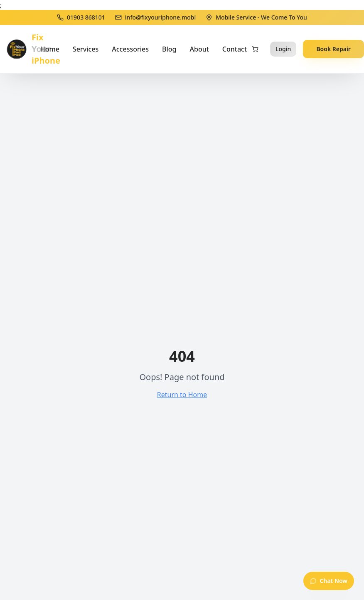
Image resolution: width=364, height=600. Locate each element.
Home (50, 49)
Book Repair (333, 49)
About (199, 49)
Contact (235, 49)
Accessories (130, 49)
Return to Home (182, 395)
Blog (169, 49)
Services (86, 49)
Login (283, 49)
